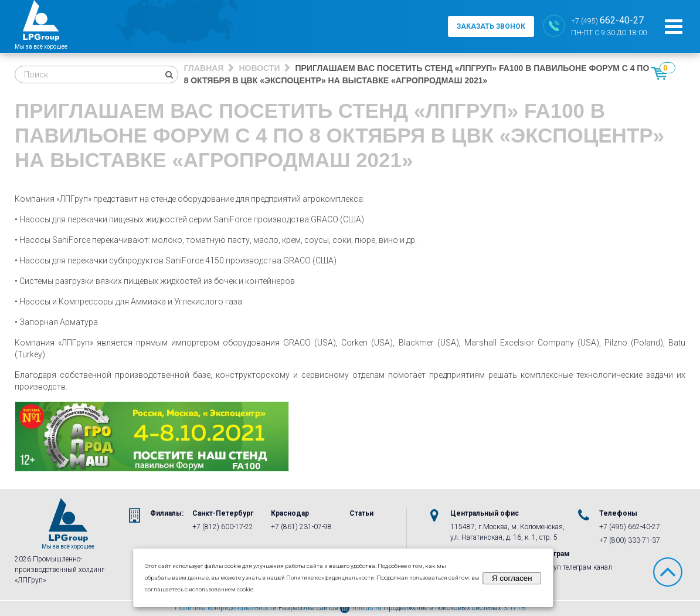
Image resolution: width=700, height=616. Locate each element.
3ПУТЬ (514, 608)
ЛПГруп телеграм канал (574, 567)
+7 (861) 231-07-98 (301, 527)
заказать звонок (491, 26)
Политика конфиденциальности (226, 608)
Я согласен (512, 578)
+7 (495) (607, 20)
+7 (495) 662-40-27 (630, 527)
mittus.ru (361, 608)
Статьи (361, 513)
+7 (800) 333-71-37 (630, 540)
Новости (259, 68)
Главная (204, 68)
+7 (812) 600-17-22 (223, 527)
